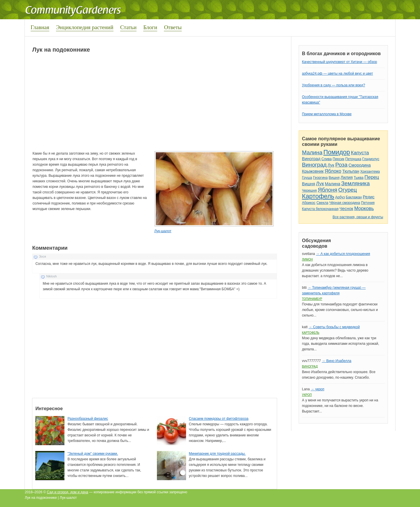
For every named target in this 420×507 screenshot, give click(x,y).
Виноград (311, 159)
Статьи (128, 27)
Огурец (348, 190)
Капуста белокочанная (320, 209)
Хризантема (370, 172)
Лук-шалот (163, 231)
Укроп (307, 395)
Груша (307, 178)
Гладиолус (371, 159)
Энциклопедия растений (85, 27)
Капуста (360, 153)
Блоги (150, 27)
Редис (369, 197)
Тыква (359, 178)
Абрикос (309, 203)
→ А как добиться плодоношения (343, 254)
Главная (40, 27)
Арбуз (340, 197)
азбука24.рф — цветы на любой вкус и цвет (337, 74)
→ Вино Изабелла (336, 361)
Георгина (320, 178)
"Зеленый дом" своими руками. (93, 454)
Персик (339, 159)
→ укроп (317, 389)
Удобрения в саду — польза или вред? (333, 85)
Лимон (307, 259)
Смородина (360, 165)
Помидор (337, 152)
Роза (341, 165)
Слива (327, 159)
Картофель (318, 196)
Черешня (309, 190)
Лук (331, 165)
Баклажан (354, 197)
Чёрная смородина (345, 203)
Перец (372, 177)
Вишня (334, 178)
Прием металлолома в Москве (327, 114)
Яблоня (327, 190)
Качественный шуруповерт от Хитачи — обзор (339, 62)
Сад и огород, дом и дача (68, 492)
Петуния (368, 203)
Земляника (356, 183)
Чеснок (346, 209)
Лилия (347, 177)
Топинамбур (312, 299)
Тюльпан (351, 171)
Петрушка (353, 159)
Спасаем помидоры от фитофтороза (219, 419)
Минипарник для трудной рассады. (217, 454)
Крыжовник (313, 171)
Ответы (173, 27)
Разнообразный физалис (88, 419)
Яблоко (333, 171)
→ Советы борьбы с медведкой (334, 327)
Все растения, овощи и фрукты (358, 217)
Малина (312, 152)
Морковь (364, 208)
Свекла (322, 203)
